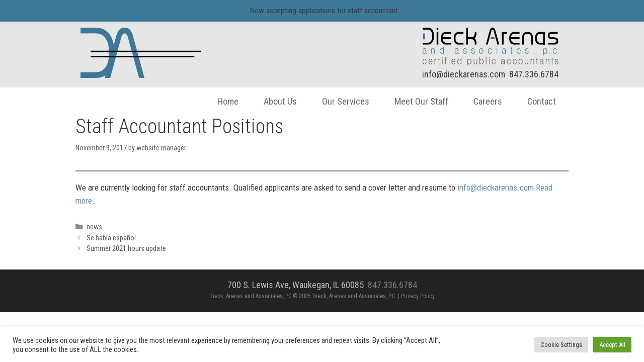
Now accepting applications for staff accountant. (325, 11)
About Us (273, 101)
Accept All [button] (612, 345)
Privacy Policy (418, 296)
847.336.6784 (526, 74)
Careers (480, 101)
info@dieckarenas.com (456, 74)
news (102, 227)
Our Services (338, 101)
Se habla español (119, 238)
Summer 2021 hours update (134, 249)
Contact (534, 101)
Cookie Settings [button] (561, 345)
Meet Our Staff (414, 101)
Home (220, 101)
